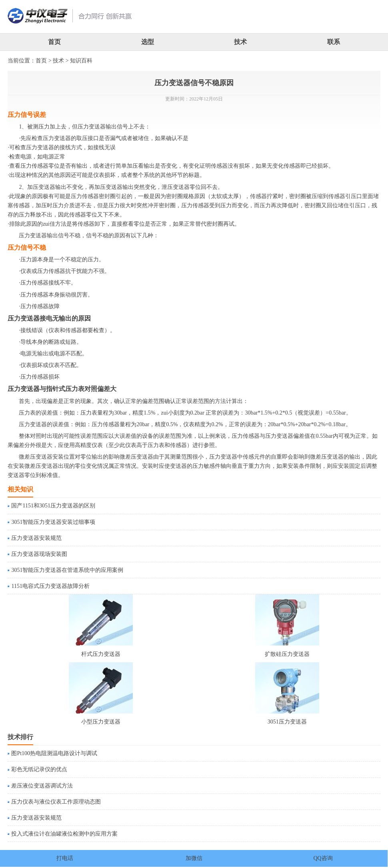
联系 (334, 42)
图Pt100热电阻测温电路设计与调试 (54, 753)
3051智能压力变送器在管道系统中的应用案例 (67, 570)
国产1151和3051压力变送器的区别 (53, 506)
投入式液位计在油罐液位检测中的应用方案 (64, 834)
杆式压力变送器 (101, 654)
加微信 (194, 858)
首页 (54, 42)
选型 (148, 42)
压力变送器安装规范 (36, 538)
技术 (240, 42)
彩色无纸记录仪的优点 (39, 769)
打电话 (65, 858)
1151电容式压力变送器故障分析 (50, 586)
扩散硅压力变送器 (287, 654)
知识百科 (81, 61)
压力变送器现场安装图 (39, 554)
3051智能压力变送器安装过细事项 (53, 522)
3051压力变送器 (287, 722)
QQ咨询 (323, 858)
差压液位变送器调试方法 (42, 786)
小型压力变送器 (101, 722)
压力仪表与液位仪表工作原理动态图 (56, 802)
